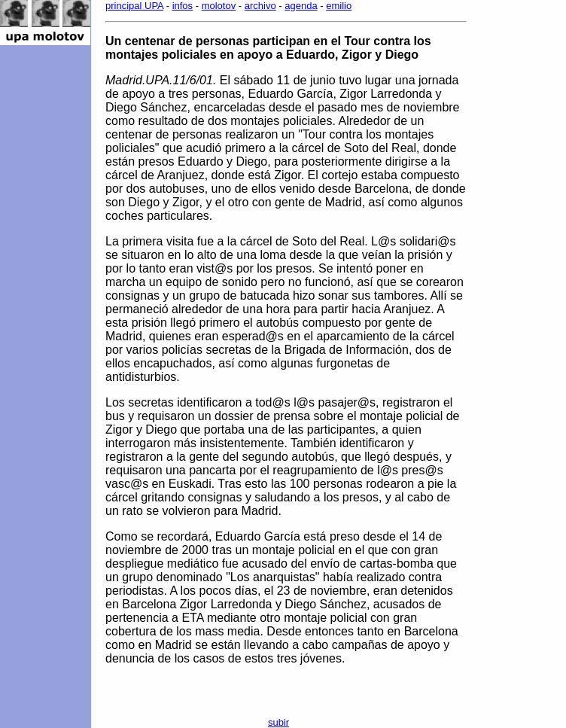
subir (278, 722)
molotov (219, 6)
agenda (301, 6)
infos (183, 6)
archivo (260, 6)
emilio (339, 6)
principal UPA (134, 6)
